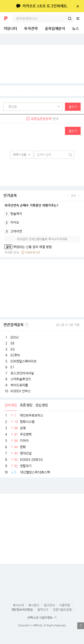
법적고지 (43, 610)
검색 (70, 18)
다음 (79, 196)
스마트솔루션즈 (21, 379)
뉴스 (75, 29)
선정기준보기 (27, 325)
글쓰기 (73, 107)
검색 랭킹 (11, 405)
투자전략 (31, 29)
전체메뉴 (80, 18)
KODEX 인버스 (21, 391)
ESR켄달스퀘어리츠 (24, 361)
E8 (12, 343)
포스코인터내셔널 (22, 373)
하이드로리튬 (19, 385)
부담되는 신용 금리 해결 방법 (28, 247)
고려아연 (13, 231)
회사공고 (34, 605)
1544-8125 (32, 252)
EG (13, 349)
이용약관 (65, 605)
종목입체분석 (55, 29)
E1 (12, 367)
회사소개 (18, 605)
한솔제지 (13, 214)
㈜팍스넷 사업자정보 (40, 617)
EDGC (15, 337)
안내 (42, 119)
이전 (68, 196)
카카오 (12, 223)
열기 (81, 626)
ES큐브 (15, 355)
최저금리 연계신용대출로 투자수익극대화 (42, 239)
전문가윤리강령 (62, 610)
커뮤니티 (10, 29)
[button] (34, 107)
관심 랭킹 (42, 405)
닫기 (78, 6)
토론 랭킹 (26, 405)
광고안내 (49, 605)
